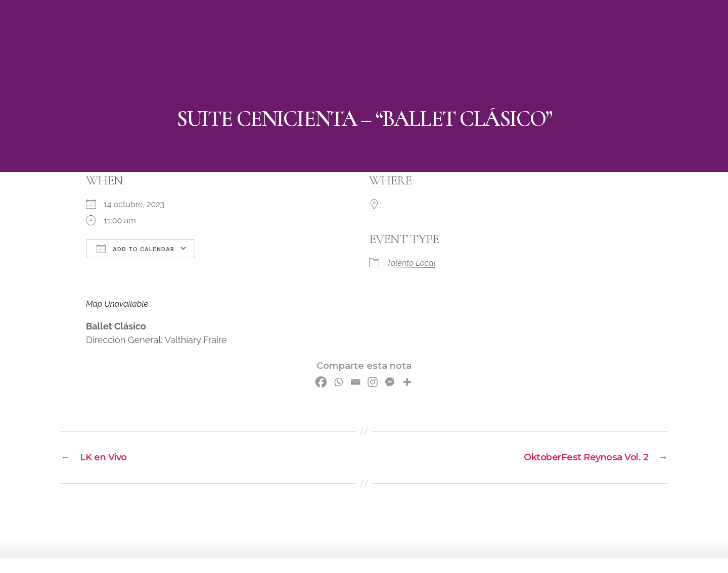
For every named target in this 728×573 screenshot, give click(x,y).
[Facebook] (321, 382)
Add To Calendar (135, 249)
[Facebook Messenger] (390, 382)
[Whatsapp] (338, 382)
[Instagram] (373, 382)
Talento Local (411, 263)
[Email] (355, 382)
